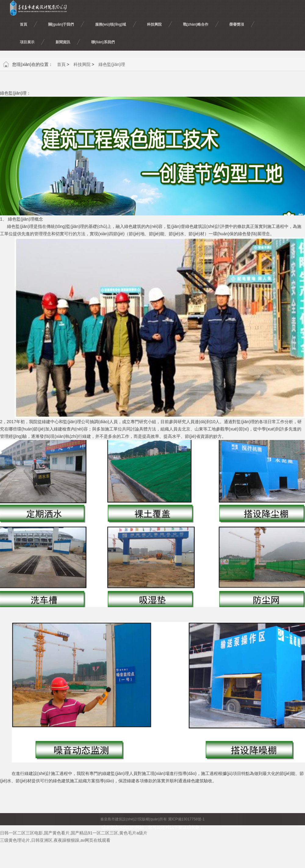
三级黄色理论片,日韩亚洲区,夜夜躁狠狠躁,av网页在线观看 (55, 840)
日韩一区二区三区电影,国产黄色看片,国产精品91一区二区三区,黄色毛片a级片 (74, 833)
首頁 (61, 64)
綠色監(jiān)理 (112, 64)
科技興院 (82, 64)
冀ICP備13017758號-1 (186, 819)
